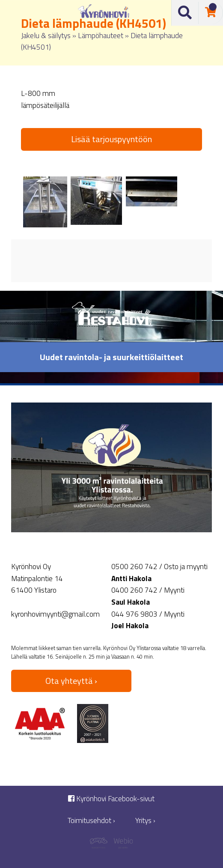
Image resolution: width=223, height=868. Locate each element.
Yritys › (145, 821)
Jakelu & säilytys (46, 35)
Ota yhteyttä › (71, 681)
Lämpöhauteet (101, 35)
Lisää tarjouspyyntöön (111, 139)
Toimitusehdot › (91, 821)
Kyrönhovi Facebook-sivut (111, 799)
